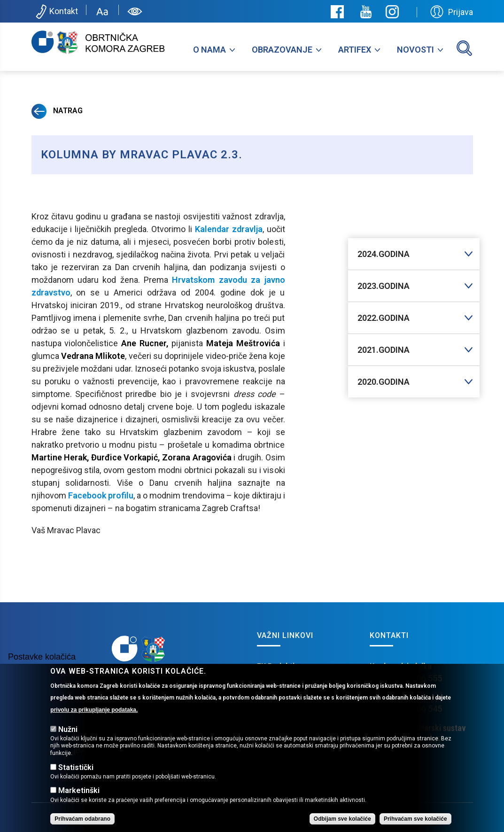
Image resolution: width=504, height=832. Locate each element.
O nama (209, 50)
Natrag (57, 111)
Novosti (415, 50)
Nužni (68, 741)
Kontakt (56, 12)
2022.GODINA (384, 318)
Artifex (355, 50)
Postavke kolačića (42, 669)
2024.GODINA (384, 254)
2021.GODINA (384, 350)
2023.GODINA (384, 286)
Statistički (76, 779)
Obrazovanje (282, 50)
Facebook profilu (101, 495)
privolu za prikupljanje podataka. (94, 722)
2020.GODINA (384, 382)
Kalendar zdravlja (229, 229)
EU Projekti (276, 666)
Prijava (452, 12)
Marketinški (79, 803)
